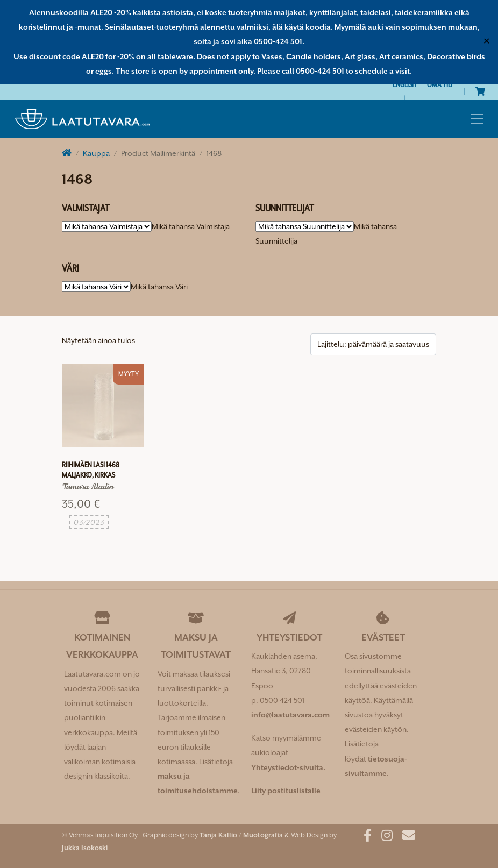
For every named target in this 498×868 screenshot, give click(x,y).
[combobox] (191, 226)
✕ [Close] (486, 41)
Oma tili (440, 84)
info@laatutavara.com (290, 715)
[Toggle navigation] (477, 119)
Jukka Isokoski (85, 848)
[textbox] (191, 226)
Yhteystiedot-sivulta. (288, 767)
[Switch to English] (404, 85)
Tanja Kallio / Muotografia (241, 835)
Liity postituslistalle (286, 791)
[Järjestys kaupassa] (373, 344)
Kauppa (96, 153)
